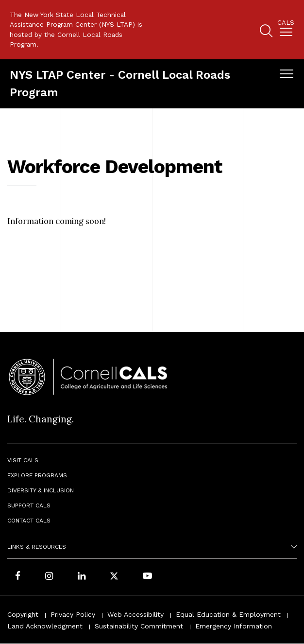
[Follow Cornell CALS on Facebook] (18, 577)
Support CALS (29, 505)
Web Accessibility (135, 614)
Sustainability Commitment (139, 626)
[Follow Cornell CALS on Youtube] (147, 577)
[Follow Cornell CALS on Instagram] (49, 577)
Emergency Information (234, 626)
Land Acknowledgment (45, 626)
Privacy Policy (73, 614)
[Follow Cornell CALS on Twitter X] (114, 577)
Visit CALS (23, 460)
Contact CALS (29, 521)
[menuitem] (286, 30)
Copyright (23, 614)
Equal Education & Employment (228, 614)
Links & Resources (37, 547)
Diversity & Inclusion (41, 490)
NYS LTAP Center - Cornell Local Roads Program (120, 84)
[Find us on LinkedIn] (82, 577)
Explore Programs (37, 475)
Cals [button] (286, 23)
